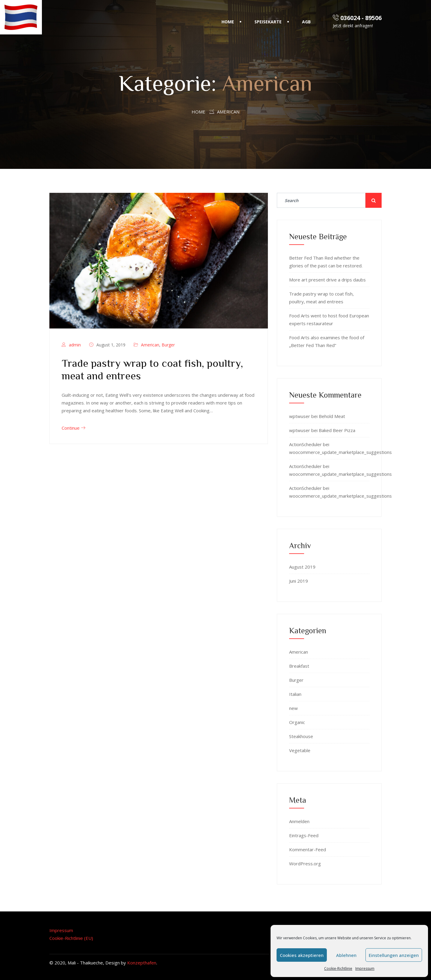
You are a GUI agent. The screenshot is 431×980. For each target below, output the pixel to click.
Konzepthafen (142, 963)
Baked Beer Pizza (337, 430)
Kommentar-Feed (308, 849)
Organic (297, 722)
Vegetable (300, 750)
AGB (306, 22)
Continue (73, 428)
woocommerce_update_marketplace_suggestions (340, 452)
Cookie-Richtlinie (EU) (71, 938)
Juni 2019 (299, 581)
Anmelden (299, 821)
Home (228, 22)
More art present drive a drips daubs (327, 280)
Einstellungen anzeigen (394, 955)
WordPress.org (305, 864)
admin (75, 345)
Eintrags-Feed (304, 835)
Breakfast (299, 666)
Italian (295, 694)
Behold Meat (332, 416)
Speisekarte (268, 22)
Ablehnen (346, 955)
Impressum (365, 968)
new (293, 708)
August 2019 (302, 567)
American (150, 345)
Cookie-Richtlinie (338, 968)
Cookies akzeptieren (302, 955)
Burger (168, 345)
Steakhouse (301, 736)
